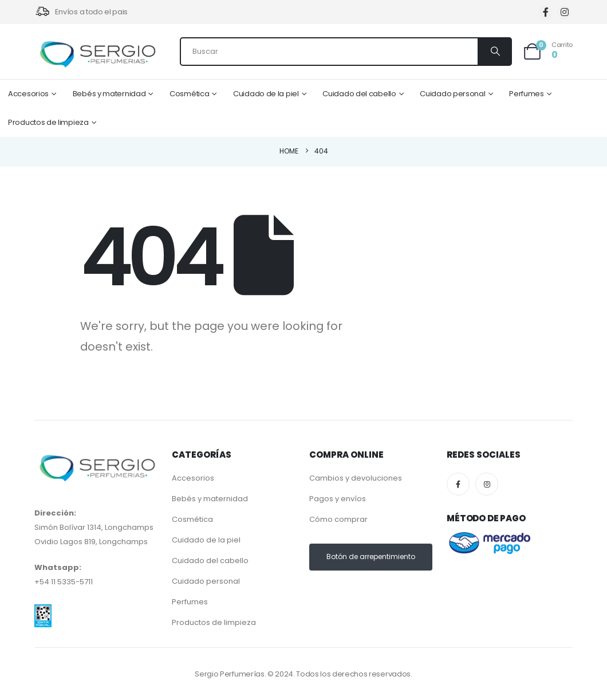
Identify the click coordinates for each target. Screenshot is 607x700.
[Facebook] (545, 12)
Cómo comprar (338, 519)
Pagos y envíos (338, 499)
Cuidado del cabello (359, 94)
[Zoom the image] (43, 611)
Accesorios (28, 94)
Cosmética (189, 94)
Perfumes (527, 94)
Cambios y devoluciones (356, 478)
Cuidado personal (452, 94)
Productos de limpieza (48, 122)
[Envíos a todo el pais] (81, 12)
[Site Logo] (97, 54)
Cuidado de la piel (266, 94)
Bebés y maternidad (109, 94)
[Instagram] (564, 12)
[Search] (494, 52)
